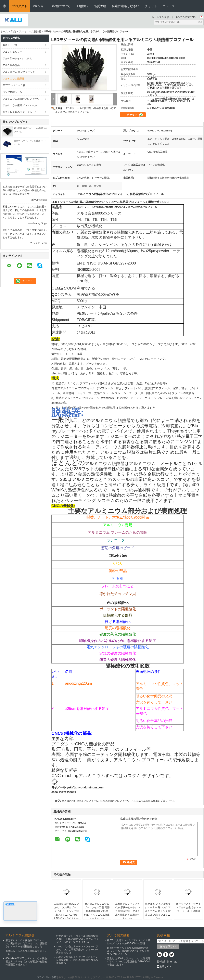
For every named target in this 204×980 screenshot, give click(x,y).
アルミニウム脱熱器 (30, 31)
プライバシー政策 (47, 977)
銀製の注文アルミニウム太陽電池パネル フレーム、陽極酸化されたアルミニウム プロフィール (128, 951)
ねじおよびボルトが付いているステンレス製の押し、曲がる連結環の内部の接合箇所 (77, 960)
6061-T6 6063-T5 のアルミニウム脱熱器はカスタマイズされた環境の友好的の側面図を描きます (26, 962)
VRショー (40, 6)
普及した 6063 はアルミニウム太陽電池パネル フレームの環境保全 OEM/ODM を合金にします (129, 962)
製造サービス (10, 45)
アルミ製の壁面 (11, 65)
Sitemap (172, 962)
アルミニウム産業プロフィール (20, 105)
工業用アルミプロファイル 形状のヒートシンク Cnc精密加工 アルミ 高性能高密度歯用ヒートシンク (127, 911)
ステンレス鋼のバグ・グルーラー (21, 112)
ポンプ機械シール (12, 92)
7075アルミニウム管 (14, 85)
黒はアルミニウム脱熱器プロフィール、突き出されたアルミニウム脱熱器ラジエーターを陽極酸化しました (26, 943)
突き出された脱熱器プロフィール (80, 801)
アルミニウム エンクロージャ (19, 72)
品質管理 (100, 6)
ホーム (4, 31)
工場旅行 (82, 6)
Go (200, 22)
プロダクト (20, 6)
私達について (61, 6)
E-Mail (161, 962)
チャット (151, 6)
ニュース (169, 6)
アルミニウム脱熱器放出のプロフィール (153, 801)
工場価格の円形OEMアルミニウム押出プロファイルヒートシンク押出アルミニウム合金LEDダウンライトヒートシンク (66, 913)
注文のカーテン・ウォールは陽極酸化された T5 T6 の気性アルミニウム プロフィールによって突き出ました (78, 939)
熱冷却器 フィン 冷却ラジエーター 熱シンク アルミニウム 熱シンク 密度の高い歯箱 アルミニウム (158, 911)
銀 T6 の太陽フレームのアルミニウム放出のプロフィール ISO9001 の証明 (129, 942)
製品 (13, 31)
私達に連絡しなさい (125, 6)
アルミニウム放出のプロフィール (21, 99)
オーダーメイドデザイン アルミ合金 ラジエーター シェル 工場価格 (188, 907)
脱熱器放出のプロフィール (115, 801)
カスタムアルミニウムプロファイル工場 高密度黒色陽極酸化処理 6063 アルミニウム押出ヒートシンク (97, 911)
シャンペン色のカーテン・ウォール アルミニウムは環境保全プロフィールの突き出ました (77, 950)
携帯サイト (164, 967)
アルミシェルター (12, 52)
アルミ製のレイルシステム (17, 59)
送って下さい (168, 947)
